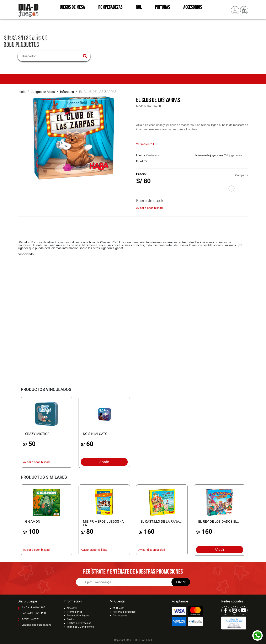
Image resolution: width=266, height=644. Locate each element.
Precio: (141, 174)
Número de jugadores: (209, 155)
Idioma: (141, 155)
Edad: (140, 161)
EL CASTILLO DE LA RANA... (161, 521)
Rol (139, 8)
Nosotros (72, 608)
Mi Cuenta (119, 608)
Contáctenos (120, 616)
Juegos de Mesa (72, 8)
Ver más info (145, 144)
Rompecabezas (110, 8)
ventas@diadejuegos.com (36, 625)
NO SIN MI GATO (95, 434)
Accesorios (193, 8)
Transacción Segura (78, 616)
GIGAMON (33, 521)
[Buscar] (51, 56)
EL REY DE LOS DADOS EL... (219, 521)
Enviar (181, 582)
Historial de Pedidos (124, 612)
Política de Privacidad (79, 623)
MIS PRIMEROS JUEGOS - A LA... (103, 523)
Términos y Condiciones (80, 627)
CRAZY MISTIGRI (38, 434)
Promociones (74, 612)
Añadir (104, 462)
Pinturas (163, 8)
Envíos (71, 619)
